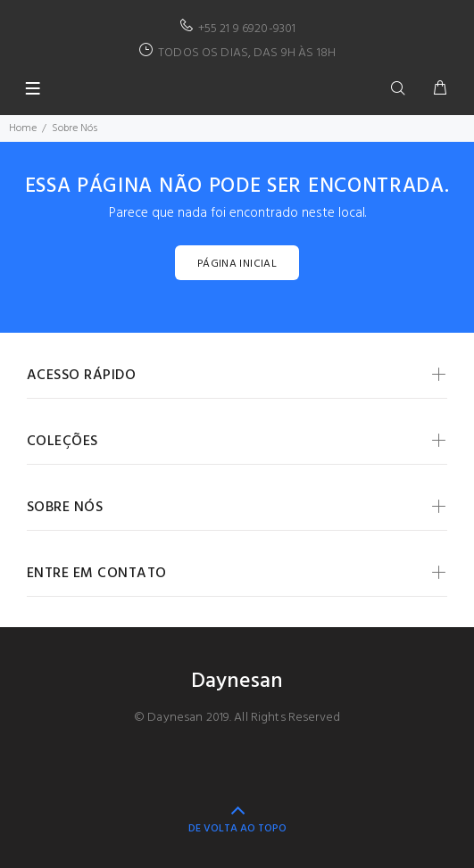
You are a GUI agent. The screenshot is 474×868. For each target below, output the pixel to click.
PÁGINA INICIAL (237, 264)
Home (23, 128)
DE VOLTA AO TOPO (237, 829)
